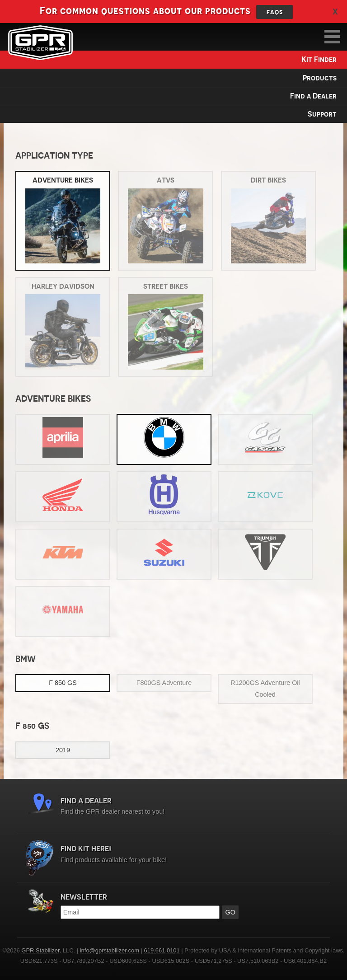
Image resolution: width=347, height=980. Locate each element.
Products (320, 78)
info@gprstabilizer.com (110, 950)
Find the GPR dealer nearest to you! (195, 806)
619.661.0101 (162, 950)
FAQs (275, 12)
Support (322, 114)
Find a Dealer (313, 96)
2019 (63, 750)
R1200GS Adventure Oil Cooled (265, 689)
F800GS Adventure (164, 683)
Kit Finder (319, 59)
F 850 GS (63, 683)
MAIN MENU (332, 37)
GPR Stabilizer (40, 43)
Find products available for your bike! (195, 854)
